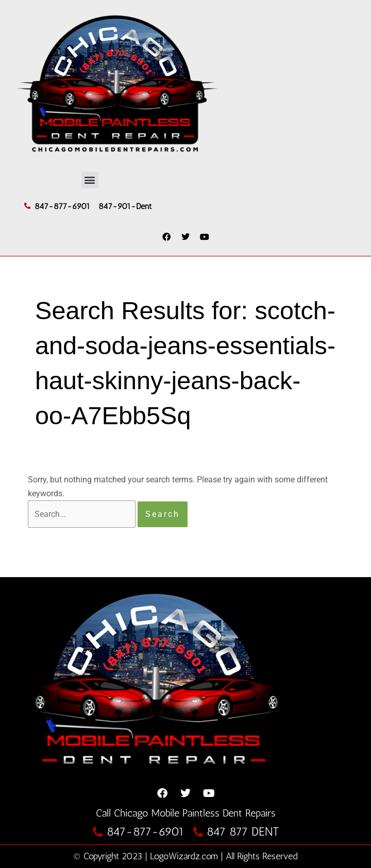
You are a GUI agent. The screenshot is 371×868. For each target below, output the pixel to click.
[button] (90, 180)
